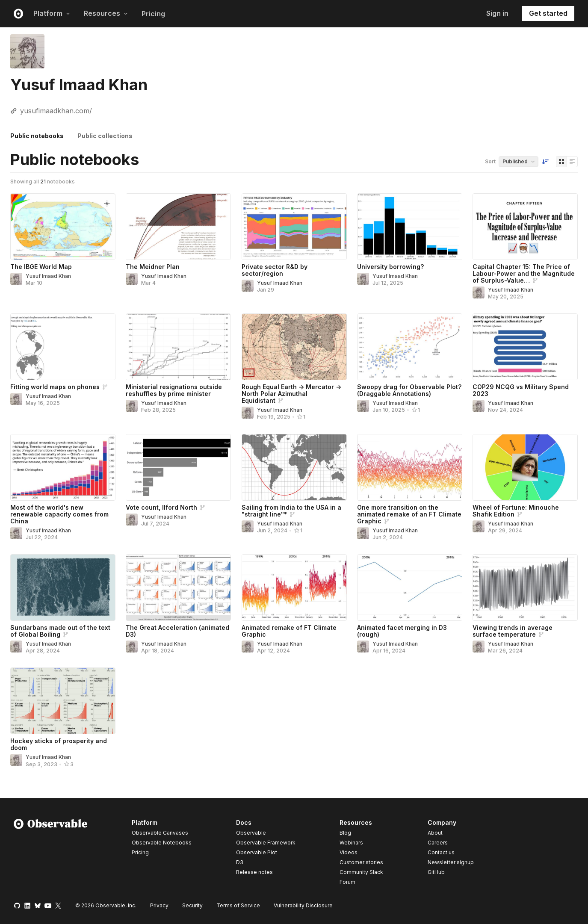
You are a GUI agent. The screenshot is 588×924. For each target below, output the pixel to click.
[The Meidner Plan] (178, 227)
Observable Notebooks (162, 843)
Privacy (159, 905)
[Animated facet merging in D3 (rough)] (410, 587)
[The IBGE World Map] (63, 227)
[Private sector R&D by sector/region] (294, 227)
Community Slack (361, 872)
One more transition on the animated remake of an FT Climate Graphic (409, 514)
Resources (106, 13)
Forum (347, 882)
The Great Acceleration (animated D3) (177, 631)
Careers (438, 843)
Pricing (153, 14)
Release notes (254, 872)
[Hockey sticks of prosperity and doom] (63, 701)
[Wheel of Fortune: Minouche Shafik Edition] (525, 467)
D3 (240, 862)
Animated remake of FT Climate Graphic (289, 631)
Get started (548, 13)
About (435, 833)
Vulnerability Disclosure (303, 905)
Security (192, 905)
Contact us (441, 853)
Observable (251, 833)
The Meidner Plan (153, 267)
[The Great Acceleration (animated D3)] (178, 587)
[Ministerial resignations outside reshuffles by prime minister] (178, 347)
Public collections (105, 136)
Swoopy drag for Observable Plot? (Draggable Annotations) (409, 390)
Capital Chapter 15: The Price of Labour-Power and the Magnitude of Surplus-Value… (524, 273)
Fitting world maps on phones (55, 387)
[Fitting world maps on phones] (63, 347)
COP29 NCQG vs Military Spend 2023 (521, 390)
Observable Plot (257, 852)
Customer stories (361, 862)
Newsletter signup (451, 862)
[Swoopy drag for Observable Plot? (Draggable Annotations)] (410, 347)
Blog (345, 833)
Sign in (497, 13)
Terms (238, 905)
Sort (490, 161)
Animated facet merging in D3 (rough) (402, 631)
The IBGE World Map (41, 267)
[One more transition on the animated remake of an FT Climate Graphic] (410, 467)
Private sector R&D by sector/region (275, 270)
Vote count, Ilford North (161, 507)
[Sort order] (545, 162)
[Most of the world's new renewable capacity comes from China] (63, 467)
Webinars (351, 843)
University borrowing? (390, 267)
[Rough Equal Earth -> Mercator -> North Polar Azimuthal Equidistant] (294, 347)
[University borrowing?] (410, 227)
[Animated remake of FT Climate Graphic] (294, 587)
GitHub (436, 872)
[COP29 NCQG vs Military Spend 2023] (525, 347)
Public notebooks (37, 136)
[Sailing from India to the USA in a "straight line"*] (294, 467)
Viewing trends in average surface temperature (513, 631)
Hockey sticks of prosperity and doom (59, 744)
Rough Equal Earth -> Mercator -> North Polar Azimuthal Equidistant (291, 394)
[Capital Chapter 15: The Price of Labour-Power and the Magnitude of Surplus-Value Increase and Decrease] (525, 227)
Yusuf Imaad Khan (48, 276)
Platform (52, 13)
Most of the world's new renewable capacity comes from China (59, 514)
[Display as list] (572, 162)
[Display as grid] (561, 162)
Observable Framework (266, 843)
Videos (349, 852)
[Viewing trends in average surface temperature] (525, 587)
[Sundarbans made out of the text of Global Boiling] (63, 587)
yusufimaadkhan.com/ (56, 111)
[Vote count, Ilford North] (178, 467)
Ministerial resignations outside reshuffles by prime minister (174, 390)
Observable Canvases (160, 833)
